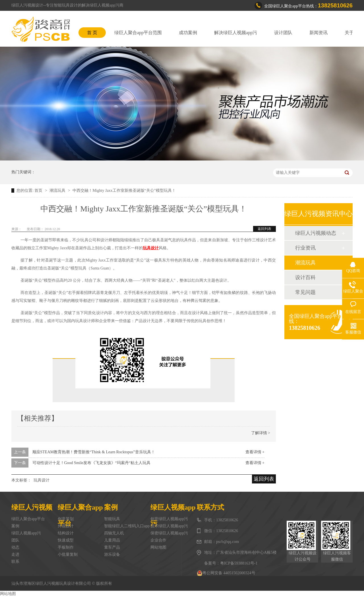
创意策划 (66, 519)
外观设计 (66, 526)
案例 (15, 526)
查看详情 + (255, 452)
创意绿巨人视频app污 (169, 519)
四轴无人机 (114, 533)
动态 (15, 547)
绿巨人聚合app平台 (28, 519)
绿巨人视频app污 (26, 533)
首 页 (92, 33)
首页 (39, 191)
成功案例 (188, 33)
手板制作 (66, 547)
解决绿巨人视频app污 (236, 33)
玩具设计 (42, 480)
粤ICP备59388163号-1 (239, 563)
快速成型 (66, 540)
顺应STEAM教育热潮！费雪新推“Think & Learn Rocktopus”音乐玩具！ (94, 452)
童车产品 (112, 547)
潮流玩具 (58, 191)
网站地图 (158, 547)
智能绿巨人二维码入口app (127, 526)
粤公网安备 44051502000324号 (226, 573)
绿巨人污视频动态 (316, 233)
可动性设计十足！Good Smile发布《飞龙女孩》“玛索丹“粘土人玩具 (92, 463)
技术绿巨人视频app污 (169, 526)
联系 (15, 562)
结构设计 (66, 533)
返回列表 (264, 229)
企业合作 (158, 540)
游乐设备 (112, 554)
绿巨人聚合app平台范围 (138, 33)
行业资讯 (305, 248)
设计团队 (283, 33)
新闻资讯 (318, 33)
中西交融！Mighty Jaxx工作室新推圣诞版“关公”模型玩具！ (124, 191)
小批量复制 (68, 554)
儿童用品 (112, 540)
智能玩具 (112, 519)
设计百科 (305, 277)
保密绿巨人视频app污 (169, 533)
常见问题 (305, 292)
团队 (15, 540)
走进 (15, 554)
